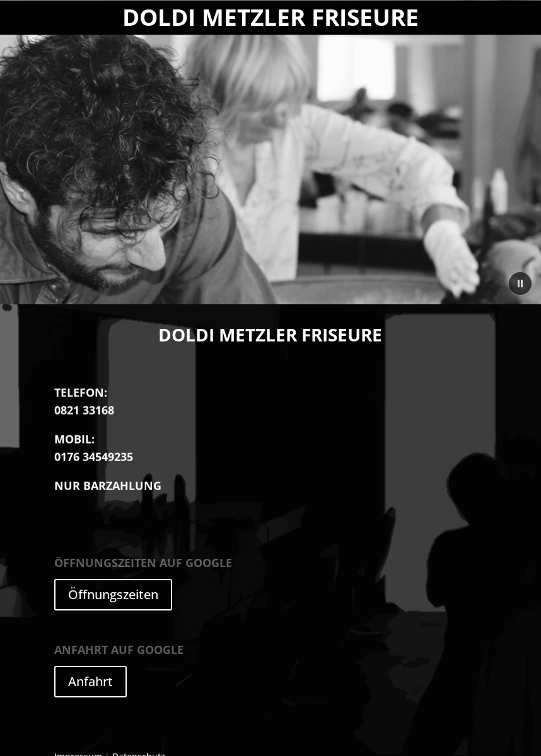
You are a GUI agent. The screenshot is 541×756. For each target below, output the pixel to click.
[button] (520, 283)
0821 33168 (84, 399)
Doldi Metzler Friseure (270, 17)
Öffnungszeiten (113, 594)
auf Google (143, 566)
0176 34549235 (94, 446)
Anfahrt (90, 681)
